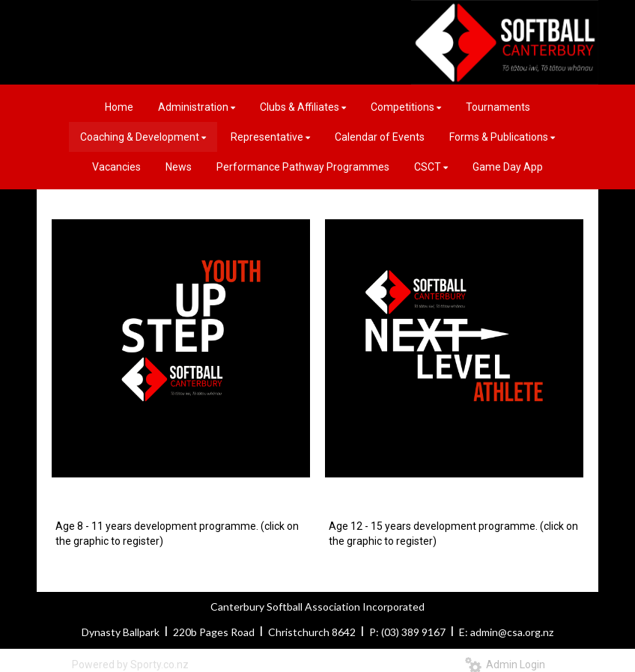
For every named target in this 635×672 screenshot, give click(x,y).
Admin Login (505, 665)
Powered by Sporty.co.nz (130, 665)
